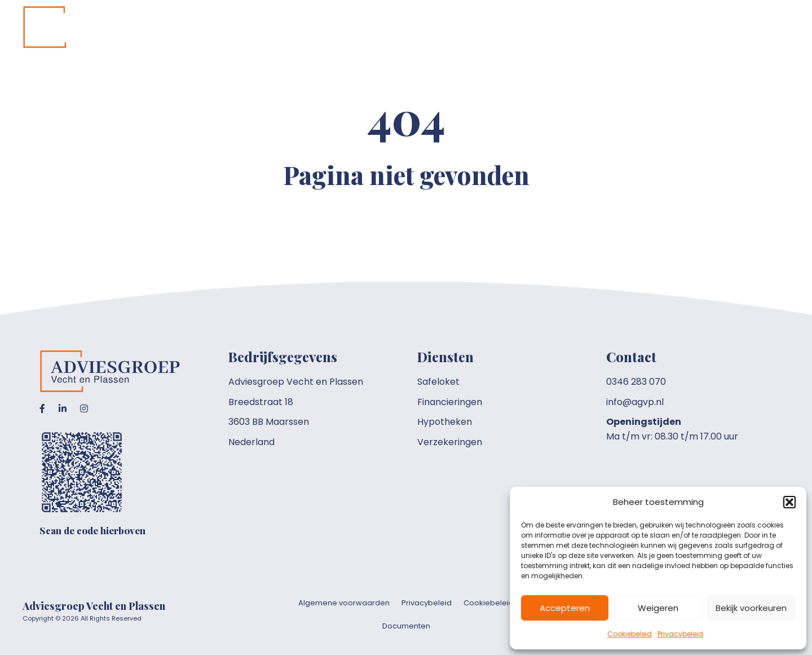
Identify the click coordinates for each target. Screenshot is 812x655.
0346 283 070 (636, 382)
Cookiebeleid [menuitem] (489, 603)
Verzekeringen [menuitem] (450, 442)
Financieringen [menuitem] (450, 402)
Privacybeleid (680, 634)
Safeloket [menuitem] (438, 382)
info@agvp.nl (635, 402)
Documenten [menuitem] (406, 626)
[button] (789, 502)
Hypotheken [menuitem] (445, 422)
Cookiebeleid (630, 634)
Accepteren (565, 608)
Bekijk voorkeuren (751, 608)
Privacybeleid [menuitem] (427, 603)
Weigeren (658, 608)
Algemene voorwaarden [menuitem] (344, 603)
